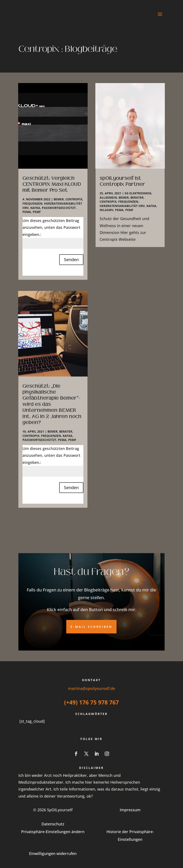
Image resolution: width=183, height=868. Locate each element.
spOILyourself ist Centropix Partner (122, 181)
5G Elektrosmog (138, 193)
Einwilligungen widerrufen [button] (53, 853)
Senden (71, 260)
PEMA (27, 212)
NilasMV (106, 210)
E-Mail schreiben (91, 627)
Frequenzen (32, 203)
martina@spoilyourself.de (91, 688)
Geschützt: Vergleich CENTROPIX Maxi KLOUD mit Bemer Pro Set (52, 184)
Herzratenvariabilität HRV (122, 206)
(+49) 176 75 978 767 (91, 702)
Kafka (35, 208)
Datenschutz (53, 824)
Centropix (74, 199)
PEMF (37, 212)
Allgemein (108, 197)
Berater (66, 431)
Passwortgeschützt (59, 208)
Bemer (59, 199)
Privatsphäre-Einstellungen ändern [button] (53, 832)
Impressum (130, 810)
